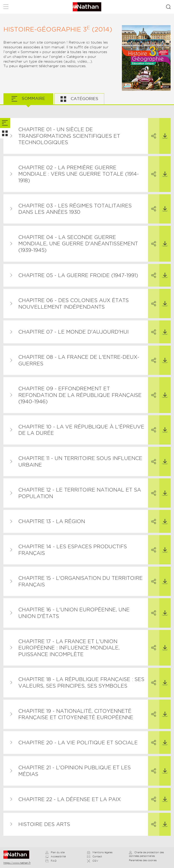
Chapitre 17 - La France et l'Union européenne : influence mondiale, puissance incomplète (69, 648)
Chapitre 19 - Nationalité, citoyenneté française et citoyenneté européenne (76, 714)
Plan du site (55, 852)
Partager (152, 128)
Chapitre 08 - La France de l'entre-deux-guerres (79, 360)
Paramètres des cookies (143, 860)
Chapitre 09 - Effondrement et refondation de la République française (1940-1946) (80, 395)
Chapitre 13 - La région (52, 521)
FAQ (51, 861)
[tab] (5, 123)
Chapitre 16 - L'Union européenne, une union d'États (74, 613)
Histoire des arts (44, 824)
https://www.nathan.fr (17, 863)
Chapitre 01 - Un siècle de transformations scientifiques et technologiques (69, 136)
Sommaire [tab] (33, 98)
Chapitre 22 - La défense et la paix (70, 799)
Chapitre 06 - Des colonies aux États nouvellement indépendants (74, 304)
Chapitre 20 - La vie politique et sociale (78, 743)
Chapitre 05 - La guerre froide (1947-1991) (78, 275)
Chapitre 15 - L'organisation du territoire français (81, 581)
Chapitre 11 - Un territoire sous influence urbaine (80, 461)
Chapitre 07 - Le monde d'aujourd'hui (74, 332)
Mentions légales (100, 852)
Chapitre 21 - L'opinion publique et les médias (75, 771)
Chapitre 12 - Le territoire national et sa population (80, 493)
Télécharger (163, 128)
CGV (93, 861)
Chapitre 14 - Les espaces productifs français (73, 550)
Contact (94, 856)
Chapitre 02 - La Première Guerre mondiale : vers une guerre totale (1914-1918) (79, 174)
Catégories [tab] (84, 99)
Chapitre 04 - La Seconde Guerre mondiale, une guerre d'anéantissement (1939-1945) (78, 244)
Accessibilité (56, 856)
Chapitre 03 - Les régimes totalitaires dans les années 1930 (75, 209)
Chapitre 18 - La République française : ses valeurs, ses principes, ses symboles (81, 682)
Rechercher (168, 7)
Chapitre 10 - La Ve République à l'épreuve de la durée (81, 430)
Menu (6, 8)
